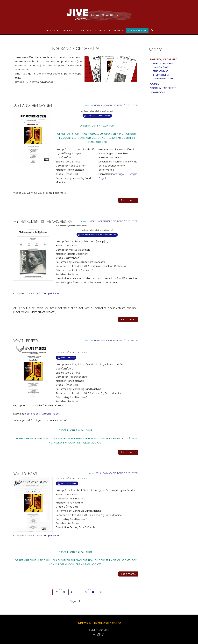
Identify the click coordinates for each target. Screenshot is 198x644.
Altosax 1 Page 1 (51, 414)
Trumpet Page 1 (51, 293)
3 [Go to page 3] (64, 592)
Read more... (128, 200)
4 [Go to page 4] (71, 592)
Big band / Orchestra (126, 105)
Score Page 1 (118, 174)
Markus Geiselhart (101, 221)
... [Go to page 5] (79, 592)
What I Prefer (68, 358)
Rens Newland (104, 473)
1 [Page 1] (50, 592)
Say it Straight (69, 483)
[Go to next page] (93, 592)
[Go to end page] (101, 592)
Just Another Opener (99, 116)
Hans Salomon (103, 105)
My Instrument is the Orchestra (99, 235)
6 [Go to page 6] (86, 592)
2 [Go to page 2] (57, 592)
